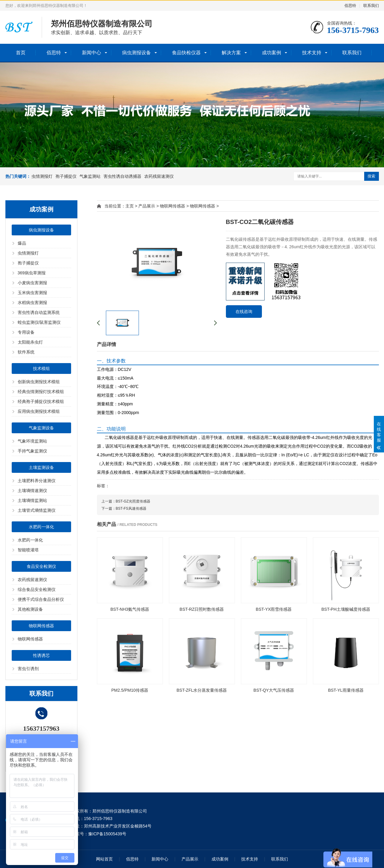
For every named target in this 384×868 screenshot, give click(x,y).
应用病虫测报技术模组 (39, 411)
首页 (21, 53)
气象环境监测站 (32, 441)
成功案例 (271, 53)
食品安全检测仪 (41, 566)
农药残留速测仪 (159, 176)
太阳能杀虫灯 (30, 342)
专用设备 (26, 332)
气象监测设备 (41, 428)
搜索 (371, 176)
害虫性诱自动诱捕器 (122, 176)
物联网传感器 (41, 626)
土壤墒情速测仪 (32, 491)
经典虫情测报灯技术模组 (41, 392)
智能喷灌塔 (28, 550)
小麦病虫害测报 (32, 283)
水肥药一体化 (41, 527)
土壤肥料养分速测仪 (37, 481)
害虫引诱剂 (28, 669)
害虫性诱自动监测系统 (39, 312)
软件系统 (26, 352)
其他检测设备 (30, 609)
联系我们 (371, 6)
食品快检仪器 (186, 53)
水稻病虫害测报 (32, 303)
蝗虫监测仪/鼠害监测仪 (39, 322)
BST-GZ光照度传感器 (133, 501)
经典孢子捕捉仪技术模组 (41, 401)
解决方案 (231, 53)
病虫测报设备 (136, 53)
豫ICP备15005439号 (107, 834)
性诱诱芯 (41, 655)
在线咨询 (244, 312)
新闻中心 (91, 53)
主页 (130, 206)
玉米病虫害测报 (32, 293)
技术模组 (41, 368)
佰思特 (350, 6)
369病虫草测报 (32, 273)
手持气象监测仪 (32, 451)
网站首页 (104, 859)
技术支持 (312, 53)
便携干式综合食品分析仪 (41, 599)
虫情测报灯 (42, 176)
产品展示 (147, 206)
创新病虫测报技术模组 (39, 382)
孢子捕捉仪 (66, 176)
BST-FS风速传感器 (131, 509)
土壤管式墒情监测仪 (37, 510)
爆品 (22, 243)
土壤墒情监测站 (32, 500)
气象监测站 (90, 176)
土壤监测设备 (41, 467)
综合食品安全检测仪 (37, 589)
